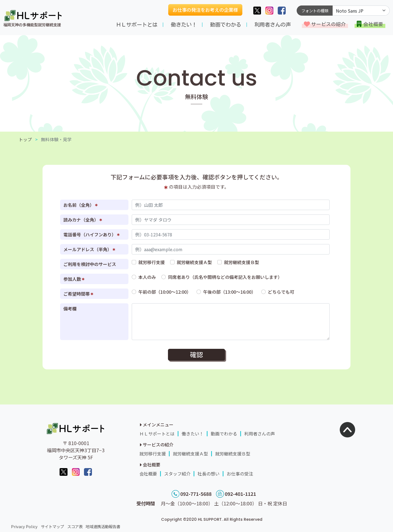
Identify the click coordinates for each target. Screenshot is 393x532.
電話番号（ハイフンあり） (92, 234)
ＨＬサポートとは (137, 25)
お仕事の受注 (240, 474)
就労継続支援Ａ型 (194, 262)
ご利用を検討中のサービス (90, 264)
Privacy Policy (24, 526)
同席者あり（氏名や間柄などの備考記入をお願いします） (225, 277)
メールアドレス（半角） (89, 249)
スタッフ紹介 (177, 474)
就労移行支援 (151, 262)
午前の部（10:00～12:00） (165, 292)
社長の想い (209, 474)
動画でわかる (226, 25)
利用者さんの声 (273, 25)
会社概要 (373, 24)
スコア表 (75, 526)
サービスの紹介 (329, 24)
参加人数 (74, 279)
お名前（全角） (81, 205)
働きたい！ (184, 25)
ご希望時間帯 (78, 294)
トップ (25, 139)
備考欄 (70, 309)
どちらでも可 (281, 292)
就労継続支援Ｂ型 (242, 262)
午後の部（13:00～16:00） (229, 292)
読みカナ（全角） (83, 220)
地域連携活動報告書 (103, 526)
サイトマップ (52, 526)
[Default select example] (361, 11)
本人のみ (147, 277)
